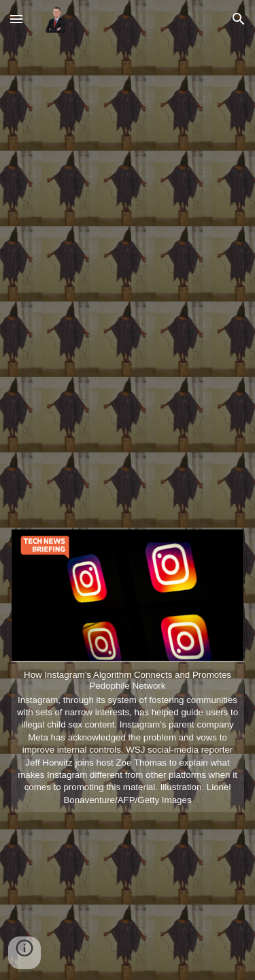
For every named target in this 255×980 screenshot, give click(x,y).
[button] (16, 19)
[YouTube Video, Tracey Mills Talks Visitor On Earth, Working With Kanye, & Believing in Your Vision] (128, 123)
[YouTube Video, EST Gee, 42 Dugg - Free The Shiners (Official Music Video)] (128, 447)
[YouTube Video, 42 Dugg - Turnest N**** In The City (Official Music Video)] (128, 895)
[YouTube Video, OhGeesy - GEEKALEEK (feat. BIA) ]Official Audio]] (128, 285)
